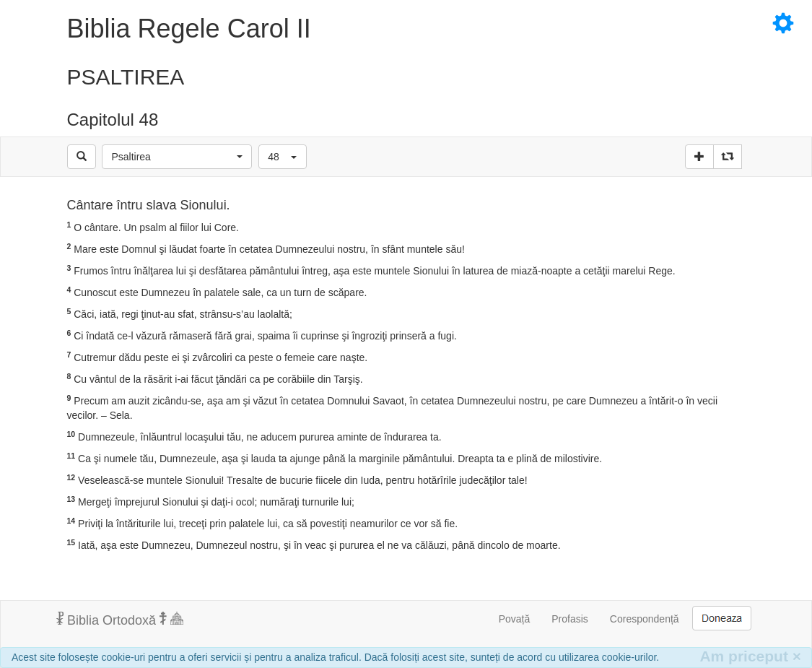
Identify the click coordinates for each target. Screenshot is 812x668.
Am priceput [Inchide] (750, 656)
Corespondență (645, 619)
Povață (515, 619)
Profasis (570, 619)
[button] (177, 157)
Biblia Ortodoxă (120, 620)
